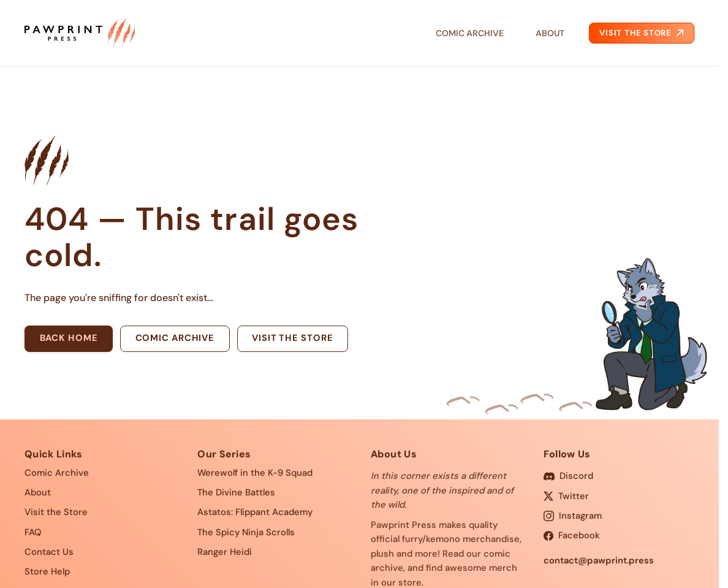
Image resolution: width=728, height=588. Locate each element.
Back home (69, 338)
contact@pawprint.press (599, 560)
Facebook (572, 535)
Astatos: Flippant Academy (255, 512)
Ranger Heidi (225, 552)
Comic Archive (470, 33)
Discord (568, 476)
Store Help (47, 571)
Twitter (566, 496)
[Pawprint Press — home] (80, 33)
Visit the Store (641, 33)
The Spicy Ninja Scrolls (246, 532)
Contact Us (49, 552)
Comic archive (175, 338)
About (550, 33)
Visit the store (292, 338)
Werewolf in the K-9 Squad (255, 473)
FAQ (33, 532)
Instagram (573, 516)
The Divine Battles (236, 492)
